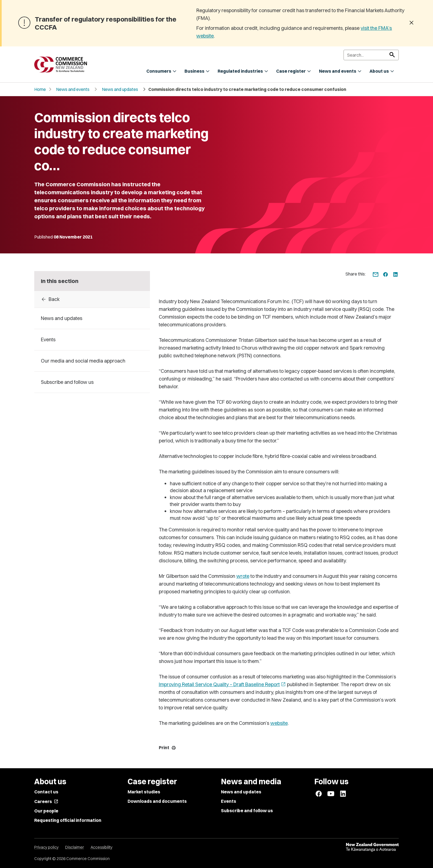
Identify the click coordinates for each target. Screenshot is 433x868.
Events (229, 801)
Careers (46, 801)
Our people (46, 811)
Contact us (46, 792)
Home (40, 89)
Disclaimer (75, 847)
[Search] (371, 55)
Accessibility (101, 847)
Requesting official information (68, 820)
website (279, 723)
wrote (243, 576)
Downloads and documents (157, 801)
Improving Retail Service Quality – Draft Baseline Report (222, 684)
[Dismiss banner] (411, 23)
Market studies (144, 792)
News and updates (120, 89)
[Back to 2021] (92, 299)
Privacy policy (46, 847)
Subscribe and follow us (247, 811)
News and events (73, 89)
